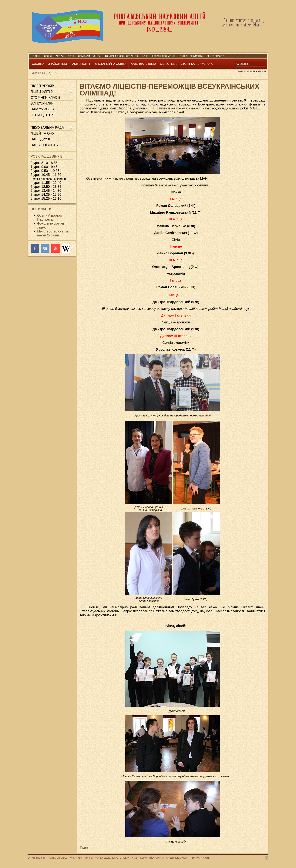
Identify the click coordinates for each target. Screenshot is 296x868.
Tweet (84, 848)
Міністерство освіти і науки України (53, 233)
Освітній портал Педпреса (50, 217)
